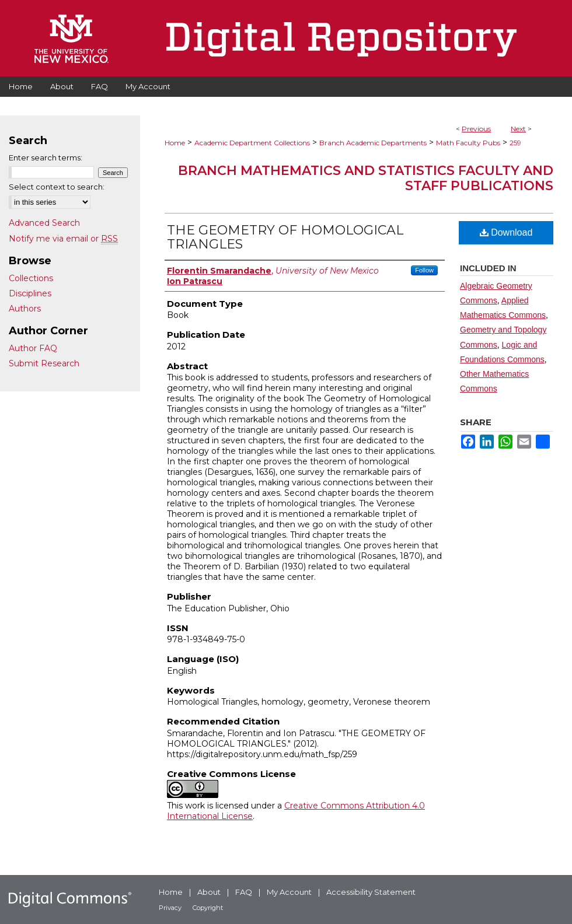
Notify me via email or (63, 239)
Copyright (208, 908)
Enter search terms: (46, 157)
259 (515, 143)
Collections (31, 278)
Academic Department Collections (252, 143)
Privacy (170, 908)
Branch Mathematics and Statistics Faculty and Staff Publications (366, 178)
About (209, 892)
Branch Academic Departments (373, 143)
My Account (289, 892)
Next (518, 129)
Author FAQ (33, 348)
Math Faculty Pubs (468, 143)
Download (506, 232)
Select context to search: (57, 187)
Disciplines (30, 293)
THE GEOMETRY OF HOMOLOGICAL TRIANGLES (285, 237)
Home (175, 143)
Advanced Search (44, 223)
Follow (424, 270)
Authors (25, 309)
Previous (476, 129)
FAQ (244, 892)
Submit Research (44, 363)
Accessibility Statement (371, 892)
